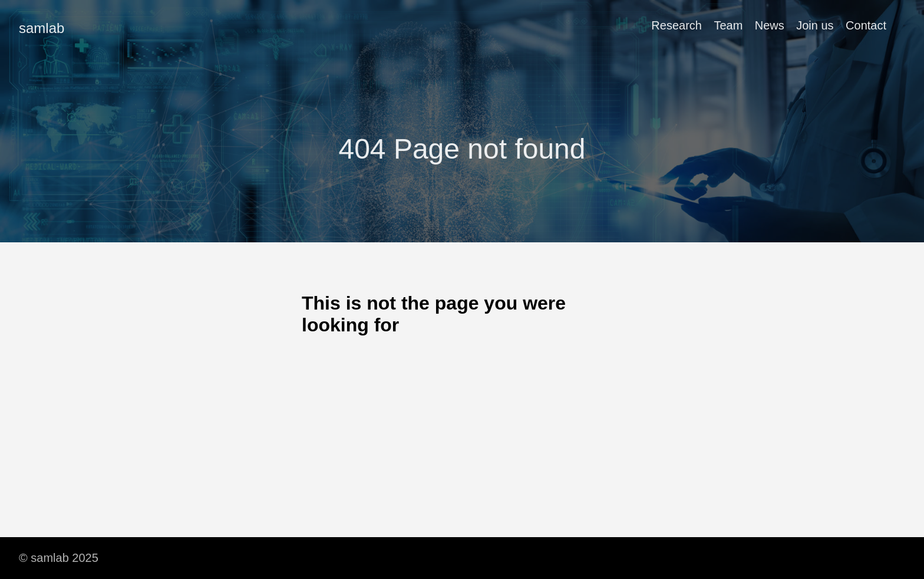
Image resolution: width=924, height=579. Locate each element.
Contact (866, 25)
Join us (815, 25)
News (770, 25)
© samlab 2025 (59, 558)
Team (728, 25)
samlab (42, 28)
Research (676, 25)
